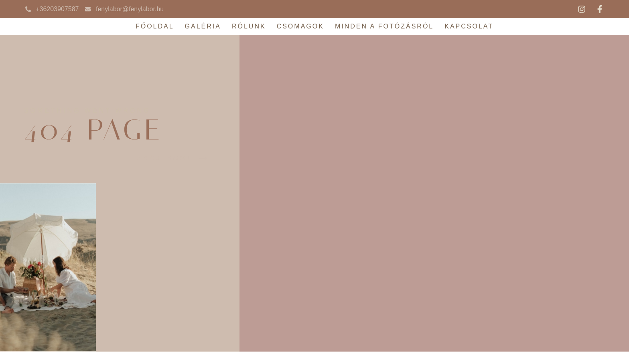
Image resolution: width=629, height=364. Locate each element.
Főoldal (155, 26)
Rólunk (249, 26)
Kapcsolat (469, 26)
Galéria (203, 26)
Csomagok (300, 26)
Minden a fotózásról (384, 26)
